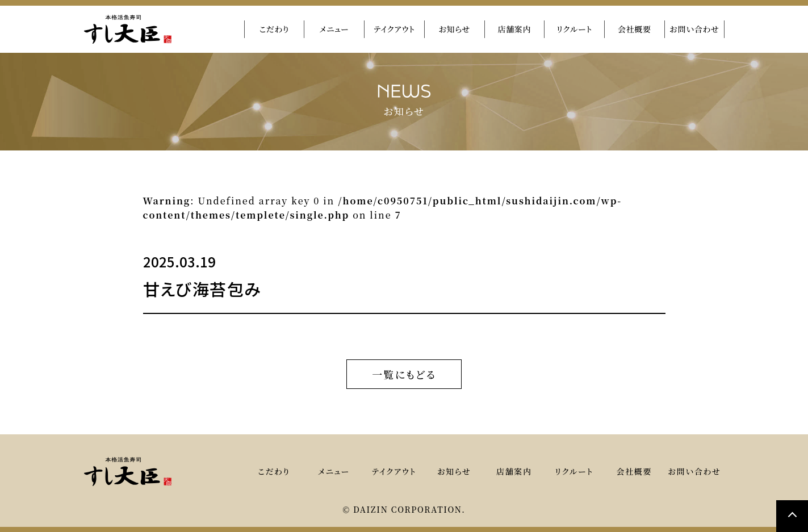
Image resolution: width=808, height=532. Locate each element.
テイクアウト (394, 29)
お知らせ (455, 29)
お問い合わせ (694, 29)
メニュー (334, 29)
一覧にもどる (404, 372)
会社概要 (635, 29)
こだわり (274, 29)
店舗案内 (514, 29)
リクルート (574, 29)
